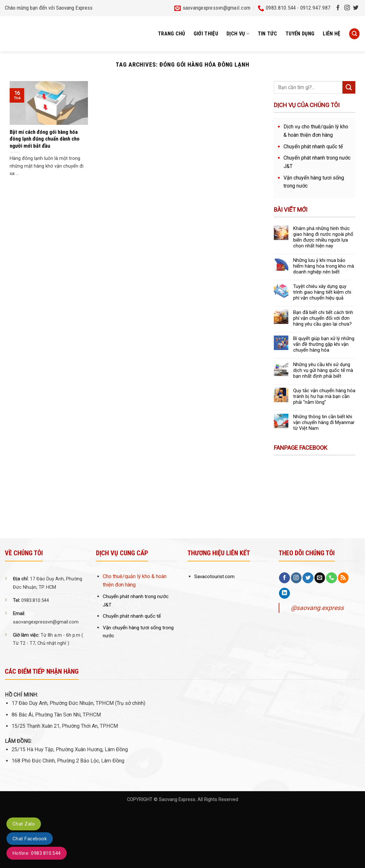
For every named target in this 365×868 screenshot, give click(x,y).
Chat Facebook (30, 839)
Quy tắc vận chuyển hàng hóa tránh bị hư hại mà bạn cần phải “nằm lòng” (324, 396)
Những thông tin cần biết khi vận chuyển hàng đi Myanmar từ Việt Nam (324, 422)
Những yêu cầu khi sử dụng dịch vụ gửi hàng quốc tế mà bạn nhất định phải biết (323, 370)
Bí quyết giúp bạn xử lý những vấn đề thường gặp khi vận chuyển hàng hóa (324, 344)
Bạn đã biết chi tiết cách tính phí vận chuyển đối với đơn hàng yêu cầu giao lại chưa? (323, 318)
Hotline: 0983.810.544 (37, 853)
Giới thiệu (206, 34)
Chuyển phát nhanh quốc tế (313, 147)
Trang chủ (172, 34)
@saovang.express (317, 608)
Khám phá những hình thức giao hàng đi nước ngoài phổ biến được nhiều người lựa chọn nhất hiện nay (323, 237)
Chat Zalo (24, 824)
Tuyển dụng (300, 34)
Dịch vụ (238, 34)
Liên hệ (331, 34)
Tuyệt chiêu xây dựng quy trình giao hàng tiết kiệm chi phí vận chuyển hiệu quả (322, 292)
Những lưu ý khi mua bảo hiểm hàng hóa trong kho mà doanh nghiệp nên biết (324, 266)
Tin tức (267, 34)
